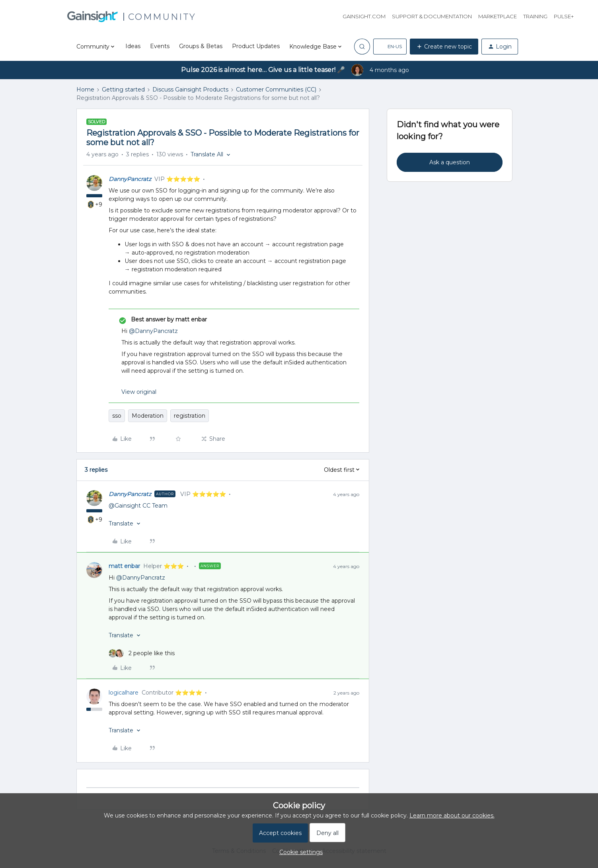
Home (85, 90)
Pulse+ (564, 16)
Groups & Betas (201, 46)
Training (535, 16)
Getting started (123, 90)
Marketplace (498, 16)
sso (117, 416)
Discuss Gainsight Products (190, 90)
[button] (390, 47)
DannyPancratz (130, 179)
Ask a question (450, 162)
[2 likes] (142, 653)
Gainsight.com (364, 16)
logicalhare (124, 693)
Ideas (133, 46)
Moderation (148, 416)
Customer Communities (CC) (276, 90)
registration (190, 416)
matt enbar (124, 566)
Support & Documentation (432, 16)
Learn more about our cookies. (452, 815)
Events (160, 46)
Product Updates (256, 46)
